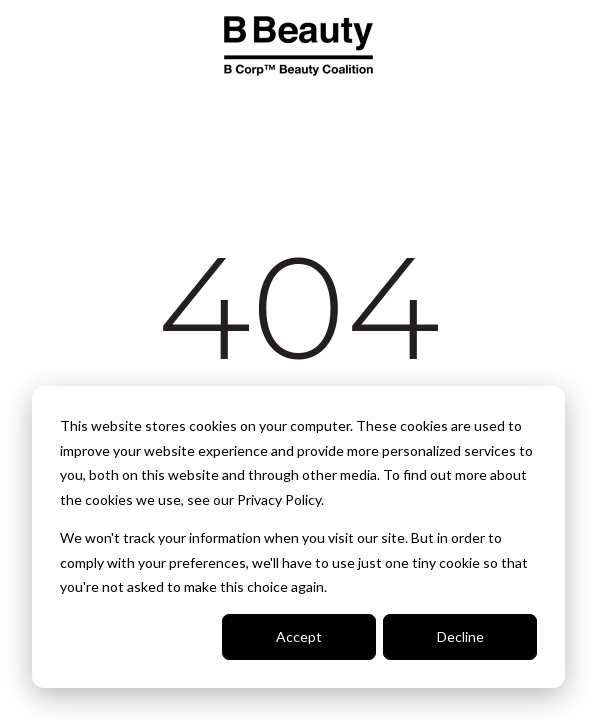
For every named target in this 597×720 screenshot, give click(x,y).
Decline (460, 636)
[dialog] (298, 537)
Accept (299, 636)
